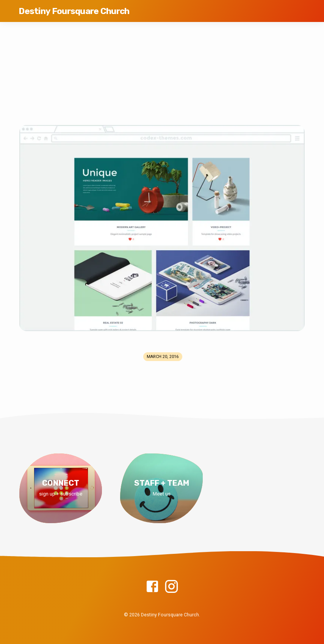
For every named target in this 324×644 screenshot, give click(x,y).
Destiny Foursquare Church (74, 11)
